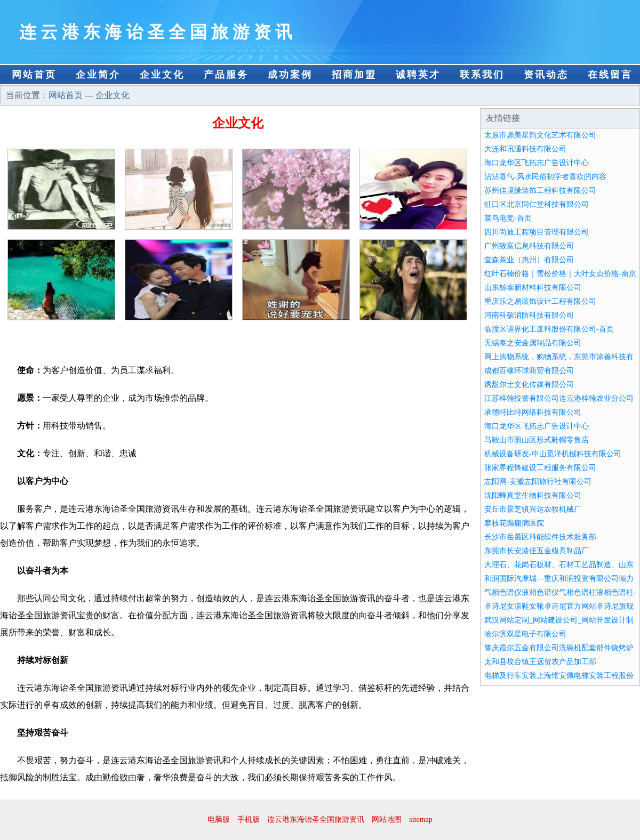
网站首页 (34, 75)
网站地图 (387, 819)
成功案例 (290, 75)
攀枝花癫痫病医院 (514, 523)
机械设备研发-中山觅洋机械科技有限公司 (553, 454)
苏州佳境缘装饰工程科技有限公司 (540, 191)
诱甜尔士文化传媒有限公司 (529, 385)
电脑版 (219, 819)
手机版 (249, 819)
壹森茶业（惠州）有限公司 (529, 260)
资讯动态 (546, 75)
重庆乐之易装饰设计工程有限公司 (540, 301)
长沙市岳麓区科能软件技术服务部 (540, 537)
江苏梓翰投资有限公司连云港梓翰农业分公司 (559, 398)
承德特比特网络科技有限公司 (533, 412)
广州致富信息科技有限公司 (529, 246)
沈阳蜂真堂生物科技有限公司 (533, 495)
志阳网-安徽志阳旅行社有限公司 (538, 482)
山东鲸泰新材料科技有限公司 (533, 288)
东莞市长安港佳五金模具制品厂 (537, 551)
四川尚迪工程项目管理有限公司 (537, 232)
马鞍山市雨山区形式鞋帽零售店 (537, 440)
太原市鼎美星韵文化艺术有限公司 (540, 135)
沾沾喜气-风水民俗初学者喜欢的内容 (545, 177)
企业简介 (98, 75)
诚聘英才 (418, 75)
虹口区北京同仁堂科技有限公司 (537, 204)
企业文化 (162, 75)
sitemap (421, 819)
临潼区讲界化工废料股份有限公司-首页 (549, 329)
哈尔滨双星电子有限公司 (525, 634)
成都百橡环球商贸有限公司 (529, 371)
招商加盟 (354, 75)
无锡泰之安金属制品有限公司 (533, 343)
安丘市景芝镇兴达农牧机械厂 (533, 509)
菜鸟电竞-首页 (508, 218)
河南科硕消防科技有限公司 (529, 315)
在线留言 (610, 75)
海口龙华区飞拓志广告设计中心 (537, 163)
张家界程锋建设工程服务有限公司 (540, 468)
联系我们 (482, 75)
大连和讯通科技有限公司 (525, 149)
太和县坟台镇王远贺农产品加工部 (540, 662)
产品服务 (226, 75)
